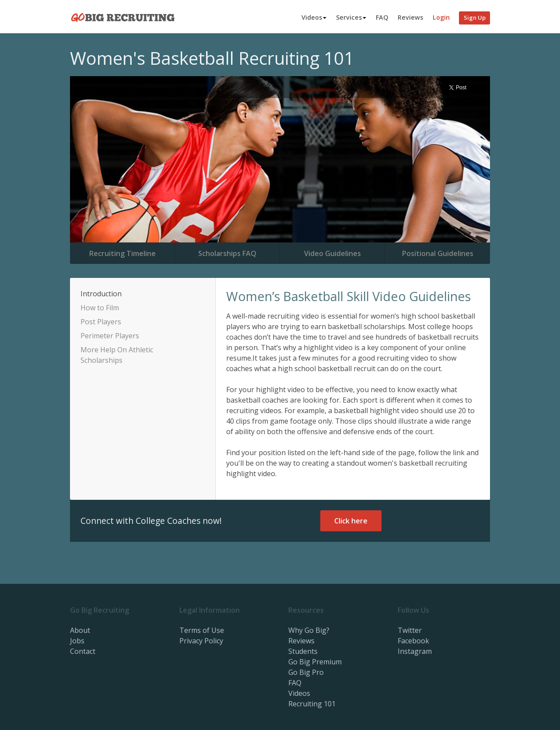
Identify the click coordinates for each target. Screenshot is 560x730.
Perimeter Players (110, 336)
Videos (314, 17)
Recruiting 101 (312, 704)
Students (303, 651)
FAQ (382, 17)
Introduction (101, 294)
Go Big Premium (315, 662)
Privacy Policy (201, 641)
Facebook (413, 641)
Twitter (410, 630)
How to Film (100, 308)
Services (351, 17)
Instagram (415, 651)
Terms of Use (202, 630)
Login (441, 17)
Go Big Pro (306, 672)
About (80, 630)
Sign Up (475, 18)
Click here (351, 521)
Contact (83, 651)
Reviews (410, 17)
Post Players (101, 322)
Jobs (77, 641)
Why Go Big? (309, 630)
